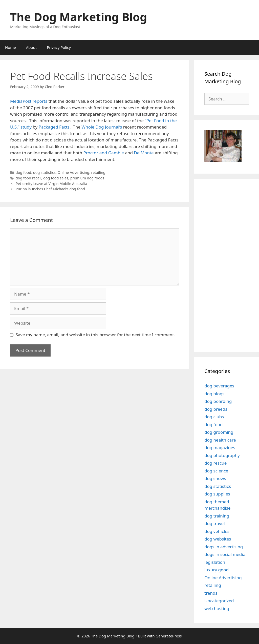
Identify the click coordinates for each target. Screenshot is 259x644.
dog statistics (44, 172)
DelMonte (144, 153)
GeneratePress (169, 636)
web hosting (217, 608)
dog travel (215, 523)
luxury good (217, 570)
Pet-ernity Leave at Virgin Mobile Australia (51, 184)
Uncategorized (219, 601)
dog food (24, 172)
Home (10, 47)
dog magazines (220, 448)
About (31, 47)
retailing (98, 172)
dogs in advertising (224, 547)
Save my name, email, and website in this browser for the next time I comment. (95, 335)
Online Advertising (73, 172)
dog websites (218, 539)
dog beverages (219, 386)
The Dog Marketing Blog (79, 17)
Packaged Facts (54, 127)
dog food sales (56, 178)
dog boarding (218, 401)
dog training (217, 516)
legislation (215, 562)
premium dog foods (87, 178)
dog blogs (214, 394)
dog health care (220, 440)
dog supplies (217, 494)
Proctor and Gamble (104, 153)
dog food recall (29, 178)
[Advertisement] (232, 265)
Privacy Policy (59, 47)
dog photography (222, 455)
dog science (216, 471)
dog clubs (214, 417)
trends (211, 593)
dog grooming (219, 432)
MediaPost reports (29, 101)
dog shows (215, 478)
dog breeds (216, 409)
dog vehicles (217, 531)
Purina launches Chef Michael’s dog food (50, 189)
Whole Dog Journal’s (102, 127)
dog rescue (215, 463)
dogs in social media (225, 554)
